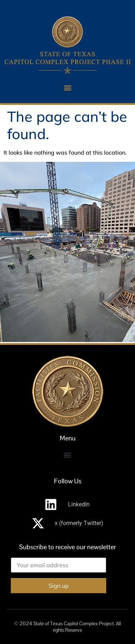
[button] (67, 87)
